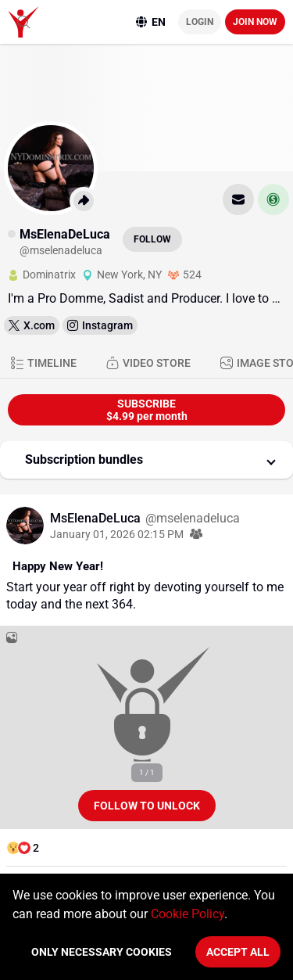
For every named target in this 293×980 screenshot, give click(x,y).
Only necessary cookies (102, 952)
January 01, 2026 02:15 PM (117, 534)
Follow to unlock (147, 806)
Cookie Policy (188, 914)
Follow (152, 239)
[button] (146, 460)
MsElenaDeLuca (97, 518)
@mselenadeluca (193, 518)
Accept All (238, 952)
